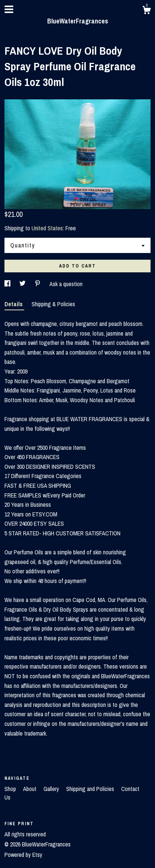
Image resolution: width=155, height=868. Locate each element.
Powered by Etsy (23, 855)
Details (14, 304)
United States (47, 228)
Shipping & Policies (53, 304)
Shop (11, 789)
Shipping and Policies (91, 789)
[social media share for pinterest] (38, 284)
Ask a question (66, 284)
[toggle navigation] (9, 9)
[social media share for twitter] (23, 284)
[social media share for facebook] (8, 284)
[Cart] (146, 11)
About (30, 789)
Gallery (52, 789)
